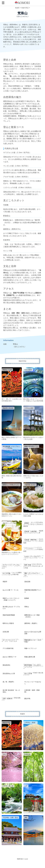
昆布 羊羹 (28, 565)
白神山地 (27, 754)
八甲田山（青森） (31, 723)
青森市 (5, 582)
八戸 (26, 786)
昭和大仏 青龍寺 (8, 623)
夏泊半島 (27, 699)
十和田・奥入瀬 (8, 786)
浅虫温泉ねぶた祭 (9, 673)
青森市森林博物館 (9, 615)
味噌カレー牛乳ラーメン (11, 485)
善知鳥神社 (7, 665)
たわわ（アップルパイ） (33, 556)
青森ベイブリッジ (31, 648)
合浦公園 (6, 632)
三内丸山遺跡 (29, 408)
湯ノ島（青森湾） (9, 682)
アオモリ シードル (9, 523)
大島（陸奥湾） (8, 699)
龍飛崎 (27, 598)
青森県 (17, 8)
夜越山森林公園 (30, 657)
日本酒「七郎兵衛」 (31, 532)
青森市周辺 (25, 8)
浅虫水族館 (28, 370)
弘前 (4, 754)
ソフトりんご (29, 548)
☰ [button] (3, 3)
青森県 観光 (20, 859)
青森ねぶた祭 (7, 370)
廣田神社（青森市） (31, 623)
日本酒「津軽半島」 (31, 540)
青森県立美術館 (8, 408)
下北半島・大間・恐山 (10, 818)
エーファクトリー (9, 640)
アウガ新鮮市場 (8, 648)
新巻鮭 (27, 523)
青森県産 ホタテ (30, 485)
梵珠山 (27, 607)
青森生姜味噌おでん (31, 446)
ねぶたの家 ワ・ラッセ (11, 590)
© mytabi (26, 859)
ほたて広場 (28, 673)
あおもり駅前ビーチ (10, 657)
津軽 (26, 818)
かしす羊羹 (7, 573)
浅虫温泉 (27, 582)
